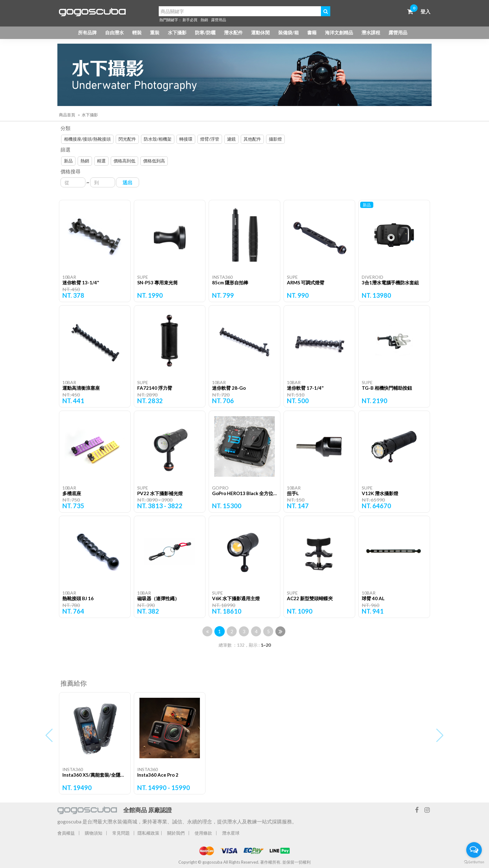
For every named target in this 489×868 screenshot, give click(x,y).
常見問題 (121, 833)
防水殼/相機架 (158, 139)
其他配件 (252, 139)
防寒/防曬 (205, 32)
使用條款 (203, 833)
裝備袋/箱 (288, 32)
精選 (101, 161)
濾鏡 (231, 139)
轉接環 (186, 139)
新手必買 (190, 20)
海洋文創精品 (339, 32)
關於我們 (176, 833)
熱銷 (204, 20)
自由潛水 (114, 32)
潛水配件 (233, 32)
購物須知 (94, 833)
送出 (128, 182)
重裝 (155, 32)
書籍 (312, 32)
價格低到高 (154, 161)
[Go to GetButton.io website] (474, 862)
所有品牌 (87, 32)
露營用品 (219, 20)
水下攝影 (177, 32)
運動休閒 (260, 32)
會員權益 (66, 833)
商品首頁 (67, 115)
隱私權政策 (148, 833)
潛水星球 (231, 833)
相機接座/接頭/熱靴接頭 (87, 139)
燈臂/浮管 (210, 139)
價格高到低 (124, 161)
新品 (68, 161)
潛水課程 (371, 32)
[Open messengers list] (474, 850)
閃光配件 (127, 139)
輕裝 (137, 32)
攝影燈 (275, 139)
